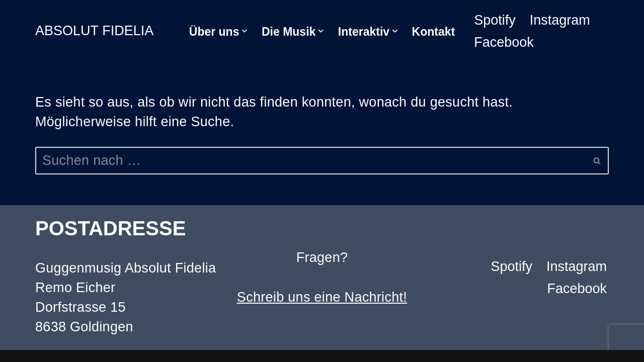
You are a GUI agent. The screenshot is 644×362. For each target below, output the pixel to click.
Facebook (504, 42)
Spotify (495, 20)
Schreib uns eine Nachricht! (322, 297)
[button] (245, 31)
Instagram (560, 20)
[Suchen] (311, 161)
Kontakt (434, 32)
